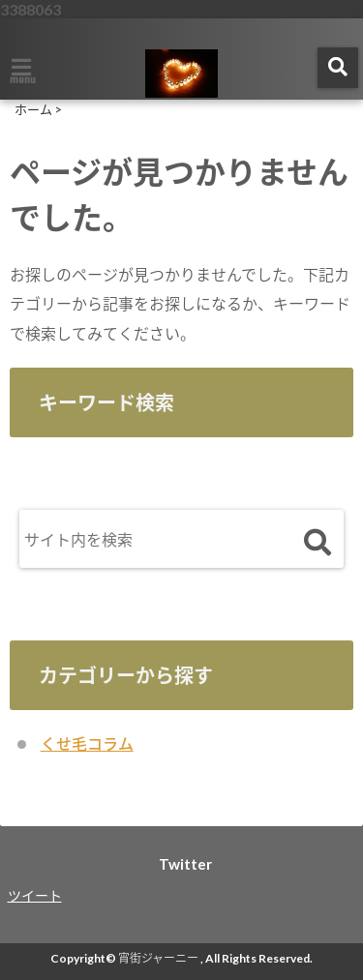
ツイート (35, 895)
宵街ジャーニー (158, 958)
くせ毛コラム (87, 743)
